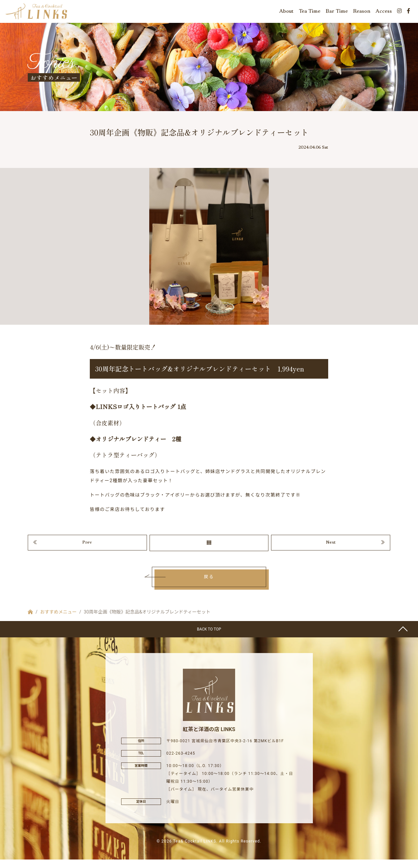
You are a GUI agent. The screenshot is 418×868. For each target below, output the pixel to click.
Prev (87, 550)
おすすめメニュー (58, 621)
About (286, 13)
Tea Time (310, 13)
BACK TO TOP (209, 638)
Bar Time (337, 13)
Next (331, 550)
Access (384, 13)
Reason (362, 13)
